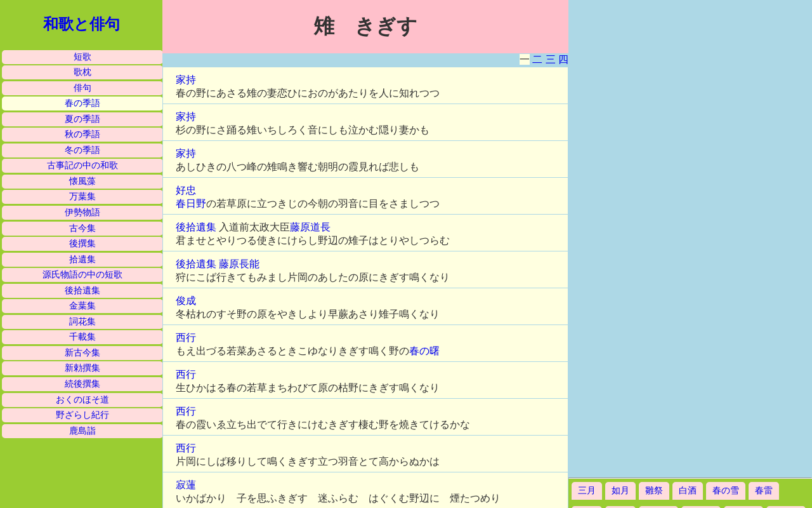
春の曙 (424, 351)
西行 (186, 338)
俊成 (186, 301)
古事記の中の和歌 (82, 165)
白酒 (688, 491)
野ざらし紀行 (82, 415)
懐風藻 (82, 181)
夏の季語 (82, 119)
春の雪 (726, 491)
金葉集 (82, 306)
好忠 (186, 190)
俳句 (82, 88)
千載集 (82, 337)
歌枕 (82, 72)
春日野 (191, 204)
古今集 (82, 228)
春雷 (764, 491)
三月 (587, 491)
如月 (620, 491)
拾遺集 (82, 259)
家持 (186, 80)
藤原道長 (310, 227)
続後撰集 (82, 384)
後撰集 (82, 244)
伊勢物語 (82, 212)
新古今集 (82, 353)
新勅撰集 (82, 368)
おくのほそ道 (82, 400)
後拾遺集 (82, 291)
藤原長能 (239, 264)
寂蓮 (186, 485)
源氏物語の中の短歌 (82, 275)
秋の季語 (82, 134)
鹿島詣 (82, 431)
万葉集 (82, 197)
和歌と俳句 (82, 24)
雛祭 (654, 491)
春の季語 (82, 103)
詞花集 (82, 322)
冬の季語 (82, 150)
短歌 (82, 57)
